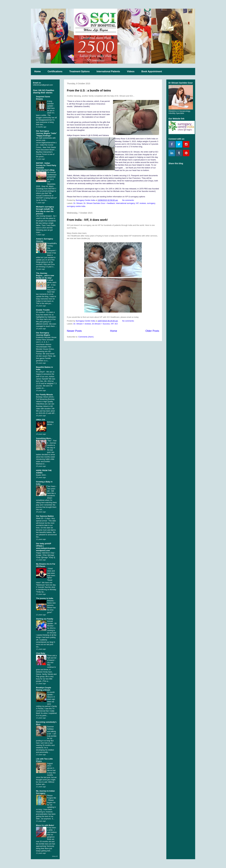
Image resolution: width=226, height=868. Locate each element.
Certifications (55, 71)
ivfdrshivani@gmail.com (43, 85)
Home (37, 71)
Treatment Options (79, 71)
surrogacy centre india (76, 206)
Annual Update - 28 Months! (52, 624)
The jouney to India (45, 598)
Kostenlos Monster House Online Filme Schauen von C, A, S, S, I (46, 340)
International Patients (108, 71)
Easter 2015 (41, 475)
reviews (143, 203)
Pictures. (51, 601)
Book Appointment (152, 71)
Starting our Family (45, 619)
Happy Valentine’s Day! (45, 553)
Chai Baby (41, 653)
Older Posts (152, 331)
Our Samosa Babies (45, 516)
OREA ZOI (41, 420)
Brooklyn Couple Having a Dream (44, 689)
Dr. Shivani (78, 203)
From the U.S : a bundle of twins (89, 90)
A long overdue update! (50, 104)
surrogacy (151, 203)
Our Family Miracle (44, 395)
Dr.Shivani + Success (101, 324)
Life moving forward (44, 216)
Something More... (44, 438)
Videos (131, 71)
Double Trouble (43, 310)
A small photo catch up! (52, 282)
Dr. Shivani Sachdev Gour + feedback (99, 203)
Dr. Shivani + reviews (82, 324)
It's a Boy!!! (41, 372)
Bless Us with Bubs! (45, 825)
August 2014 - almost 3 (51, 766)
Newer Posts (74, 331)
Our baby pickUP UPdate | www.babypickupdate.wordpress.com (46, 547)
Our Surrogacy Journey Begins (43, 334)
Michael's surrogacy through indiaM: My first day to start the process (45, 210)
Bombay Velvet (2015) (45, 397)
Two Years (51, 486)
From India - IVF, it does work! (87, 220)
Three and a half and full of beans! (52, 658)
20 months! (41, 312)
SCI (116, 324)
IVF (137, 203)
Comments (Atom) (86, 337)
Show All (55, 856)
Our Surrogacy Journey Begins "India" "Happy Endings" (46, 133)
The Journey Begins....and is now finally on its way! (45, 275)
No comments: (128, 200)
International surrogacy (125, 203)
